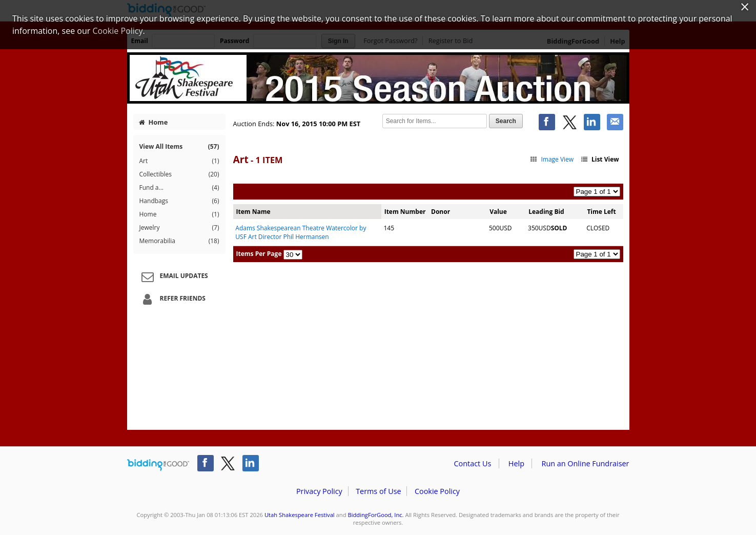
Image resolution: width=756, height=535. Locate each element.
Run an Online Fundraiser (586, 463)
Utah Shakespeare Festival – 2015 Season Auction (378, 78)
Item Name (253, 212)
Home (153, 122)
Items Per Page (259, 254)
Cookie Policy (437, 491)
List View (599, 159)
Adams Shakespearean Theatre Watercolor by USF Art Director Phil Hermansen (301, 232)
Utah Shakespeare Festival (300, 515)
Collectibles (179, 174)
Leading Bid (546, 212)
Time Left (601, 212)
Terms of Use (378, 491)
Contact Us (473, 463)
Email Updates (173, 276)
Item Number (405, 212)
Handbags (179, 201)
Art (179, 161)
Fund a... (179, 188)
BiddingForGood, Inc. (375, 515)
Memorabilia (179, 241)
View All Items (179, 146)
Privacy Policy (319, 491)
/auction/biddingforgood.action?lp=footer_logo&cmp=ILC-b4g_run (158, 465)
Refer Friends (172, 299)
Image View (552, 159)
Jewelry (179, 228)
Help (516, 463)
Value (498, 212)
